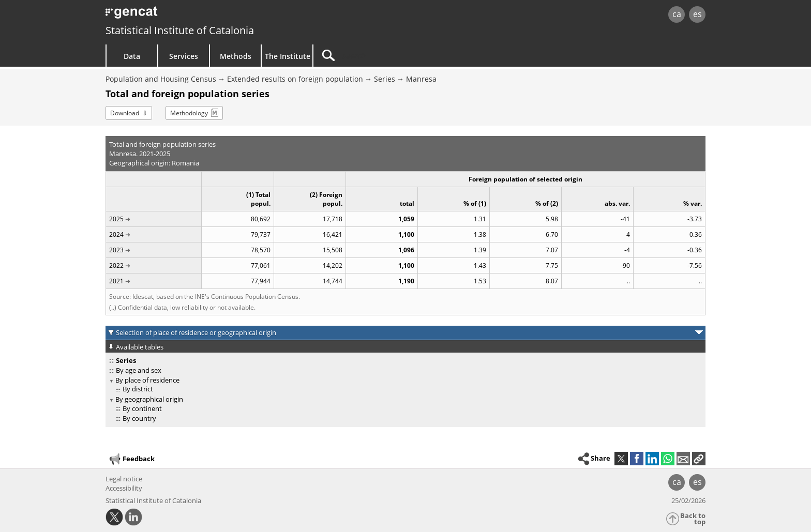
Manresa (421, 79)
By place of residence (147, 380)
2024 (116, 234)
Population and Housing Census (161, 79)
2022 (116, 265)
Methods (236, 56)
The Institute (288, 56)
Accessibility (124, 488)
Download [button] (125, 113)
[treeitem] (404, 370)
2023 (116, 250)
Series (385, 79)
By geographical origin (149, 399)
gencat (226, 15)
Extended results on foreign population (295, 79)
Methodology (189, 113)
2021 (116, 281)
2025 (116, 219)
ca (677, 14)
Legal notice (124, 479)
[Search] (401, 56)
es (697, 14)
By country (139, 418)
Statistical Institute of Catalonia (180, 30)
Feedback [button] (131, 459)
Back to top (693, 519)
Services (184, 56)
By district (138, 389)
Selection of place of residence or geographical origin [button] (196, 332)
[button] (699, 459)
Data (132, 56)
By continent (142, 408)
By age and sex (139, 370)
